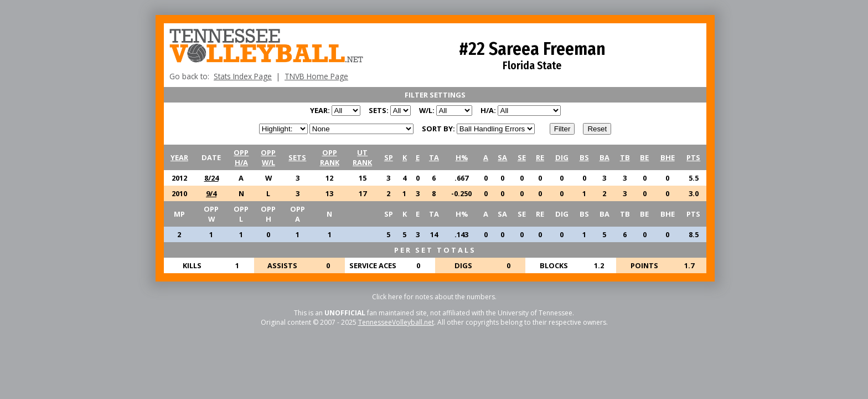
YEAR (179, 157)
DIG (562, 157)
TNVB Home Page (316, 76)
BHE (668, 157)
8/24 (211, 178)
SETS (297, 157)
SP (389, 157)
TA (434, 157)
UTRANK (362, 157)
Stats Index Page (243, 76)
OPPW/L (268, 157)
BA (604, 157)
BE (644, 157)
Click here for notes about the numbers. (434, 297)
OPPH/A (241, 157)
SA (502, 157)
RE (540, 157)
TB (625, 157)
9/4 (211, 193)
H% (462, 157)
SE (522, 157)
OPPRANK (330, 157)
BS (584, 157)
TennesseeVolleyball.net (396, 322)
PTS (693, 157)
